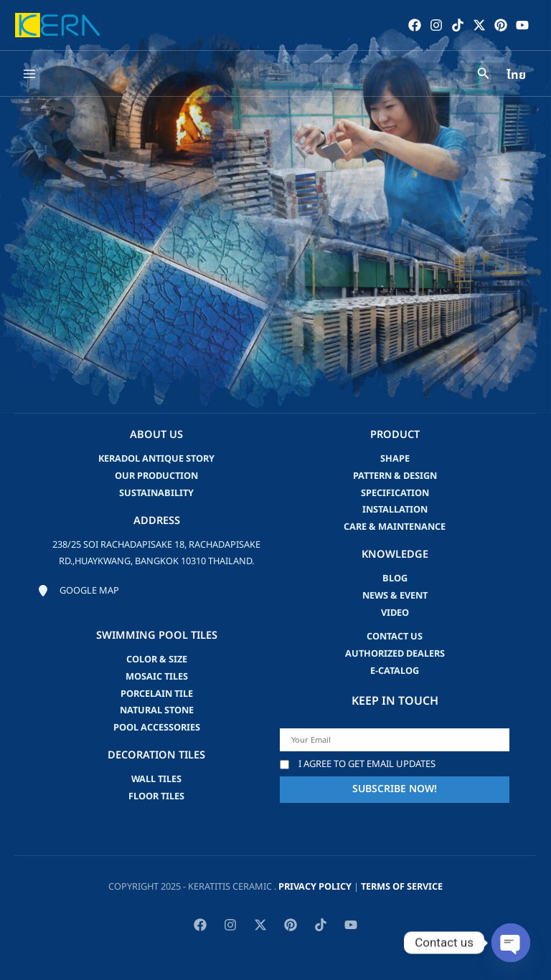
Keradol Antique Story (156, 459)
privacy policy (315, 887)
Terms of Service (402, 887)
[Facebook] (414, 25)
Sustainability (156, 493)
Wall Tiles (156, 779)
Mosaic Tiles (157, 677)
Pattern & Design (395, 476)
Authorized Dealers (395, 654)
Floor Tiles (156, 796)
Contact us (395, 637)
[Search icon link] (484, 76)
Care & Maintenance (395, 527)
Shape (395, 459)
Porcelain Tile (157, 694)
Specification (395, 493)
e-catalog (395, 671)
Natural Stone (157, 710)
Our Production (156, 476)
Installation (395, 510)
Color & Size (157, 660)
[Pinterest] (500, 25)
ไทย (516, 76)
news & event (395, 596)
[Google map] (78, 591)
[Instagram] (435, 25)
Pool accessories (157, 728)
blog (395, 579)
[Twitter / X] (479, 25)
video (395, 613)
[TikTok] (457, 25)
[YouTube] (522, 25)
